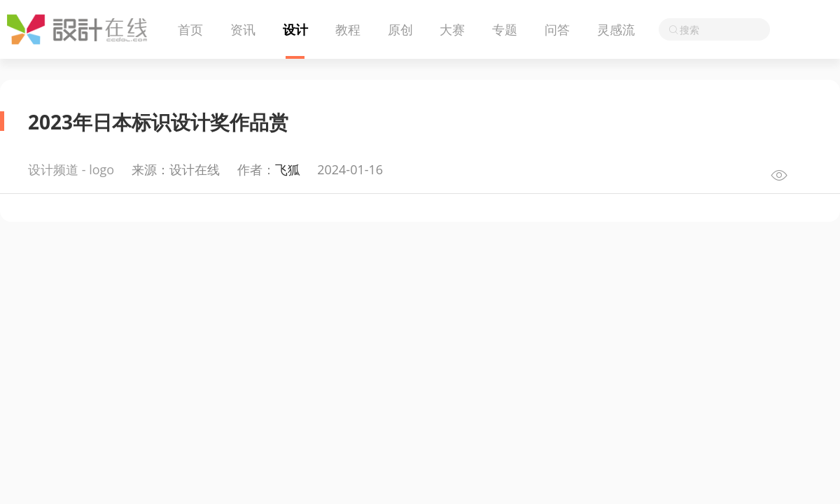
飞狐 (288, 169)
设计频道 (53, 169)
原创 (400, 29)
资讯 (243, 29)
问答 (557, 29)
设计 (295, 29)
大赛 (452, 29)
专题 (505, 29)
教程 (348, 29)
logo (101, 169)
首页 (190, 29)
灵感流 (616, 29)
